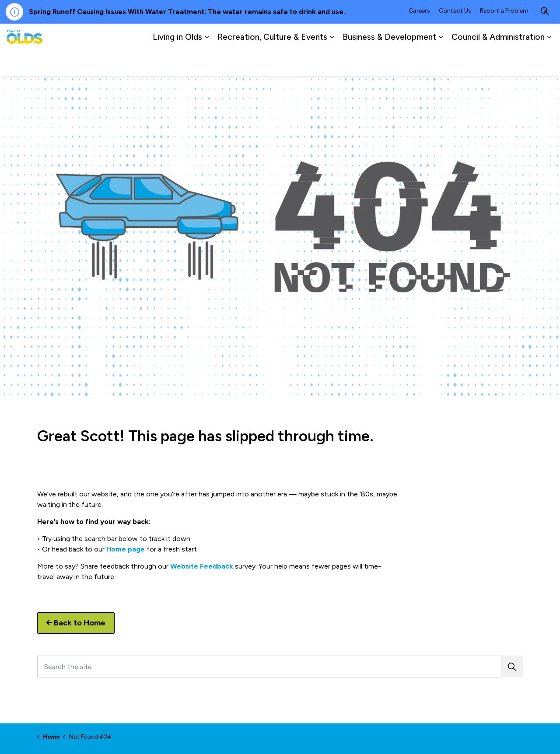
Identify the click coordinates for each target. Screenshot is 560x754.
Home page (126, 549)
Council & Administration (498, 63)
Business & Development (389, 63)
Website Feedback (202, 566)
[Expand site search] (545, 37)
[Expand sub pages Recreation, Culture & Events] (332, 63)
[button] (512, 667)
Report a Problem (504, 37)
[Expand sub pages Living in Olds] (206, 63)
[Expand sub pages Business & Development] (441, 63)
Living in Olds (177, 63)
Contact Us (455, 37)
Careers (419, 37)
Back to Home (76, 623)
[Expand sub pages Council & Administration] (549, 63)
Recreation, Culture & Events (272, 63)
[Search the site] (280, 667)
